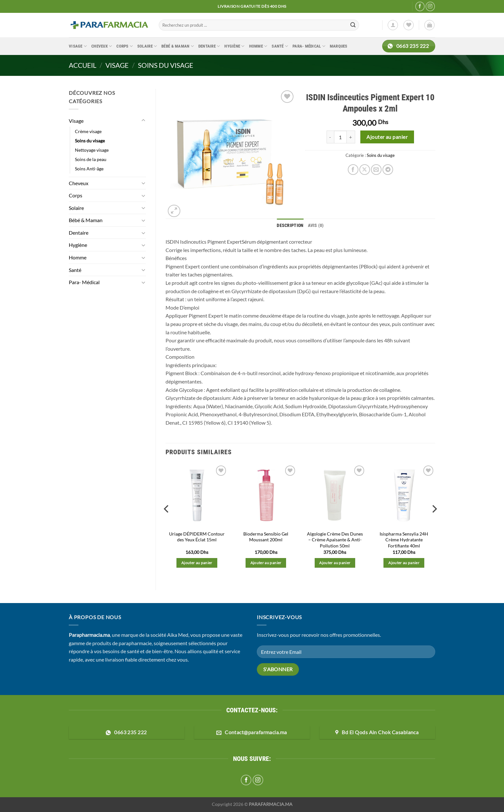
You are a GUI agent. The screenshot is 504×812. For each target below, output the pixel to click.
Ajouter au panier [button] (197, 562)
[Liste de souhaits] (409, 25)
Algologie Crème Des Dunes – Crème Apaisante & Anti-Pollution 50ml (335, 539)
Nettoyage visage (92, 150)
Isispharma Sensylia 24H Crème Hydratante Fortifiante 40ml (404, 539)
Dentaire (209, 46)
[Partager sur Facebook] (353, 170)
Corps (125, 46)
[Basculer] (143, 121)
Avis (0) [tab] (315, 225)
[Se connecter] (393, 25)
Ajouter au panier (387, 137)
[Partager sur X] (365, 170)
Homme (258, 46)
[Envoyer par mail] (376, 170)
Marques (339, 46)
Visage (78, 46)
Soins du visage (166, 65)
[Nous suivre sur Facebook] (420, 6)
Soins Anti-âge (89, 169)
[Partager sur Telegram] (388, 170)
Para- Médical (309, 46)
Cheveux (102, 46)
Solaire (147, 46)
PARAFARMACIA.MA (271, 803)
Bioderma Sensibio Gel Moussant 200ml (266, 536)
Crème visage (88, 131)
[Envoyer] (353, 25)
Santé (280, 46)
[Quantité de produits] (340, 137)
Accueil (83, 65)
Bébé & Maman (178, 46)
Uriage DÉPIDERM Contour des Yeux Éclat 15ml (197, 536)
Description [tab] (291, 225)
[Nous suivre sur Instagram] (430, 6)
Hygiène (234, 46)
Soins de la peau (91, 159)
